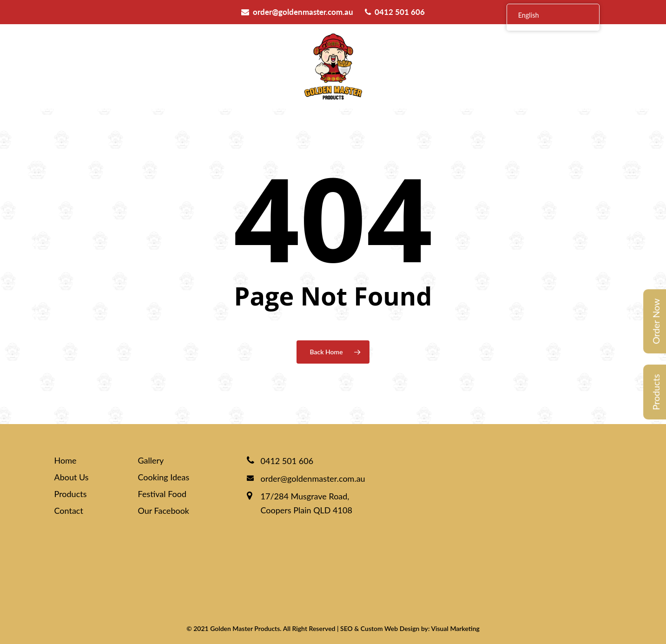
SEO (346, 628)
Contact (69, 511)
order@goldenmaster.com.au (297, 12)
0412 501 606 (395, 12)
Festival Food (162, 494)
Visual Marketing (455, 628)
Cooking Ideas (164, 477)
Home (66, 460)
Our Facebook (164, 511)
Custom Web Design (390, 628)
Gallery (151, 460)
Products (656, 392)
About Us (72, 477)
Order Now (656, 321)
